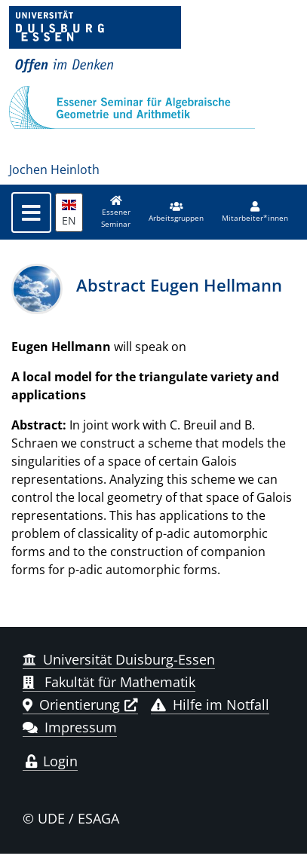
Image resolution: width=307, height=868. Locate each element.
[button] (176, 212)
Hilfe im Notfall (210, 704)
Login (50, 761)
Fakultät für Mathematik (109, 682)
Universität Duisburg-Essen (119, 659)
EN (69, 214)
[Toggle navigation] (31, 212)
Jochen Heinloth (54, 170)
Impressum (70, 727)
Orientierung (71, 704)
